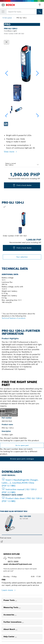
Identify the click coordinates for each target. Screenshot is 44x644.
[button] (37, 73)
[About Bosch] (16, 630)
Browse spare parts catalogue (22, 459)
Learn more (8, 590)
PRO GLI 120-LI (22, 18)
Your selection (22, 257)
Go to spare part (22, 445)
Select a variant (11, 163)
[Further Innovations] (23, 623)
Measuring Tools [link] (11, 607)
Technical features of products (14, 318)
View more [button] (9, 152)
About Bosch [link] (10, 629)
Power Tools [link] (9, 600)
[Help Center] (16, 637)
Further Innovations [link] (13, 622)
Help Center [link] (9, 637)
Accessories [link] (9, 615)
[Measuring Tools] (20, 608)
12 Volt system (7, 18)
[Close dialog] (6, 42)
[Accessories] (16, 615)
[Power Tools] (16, 601)
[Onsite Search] (39, 12)
